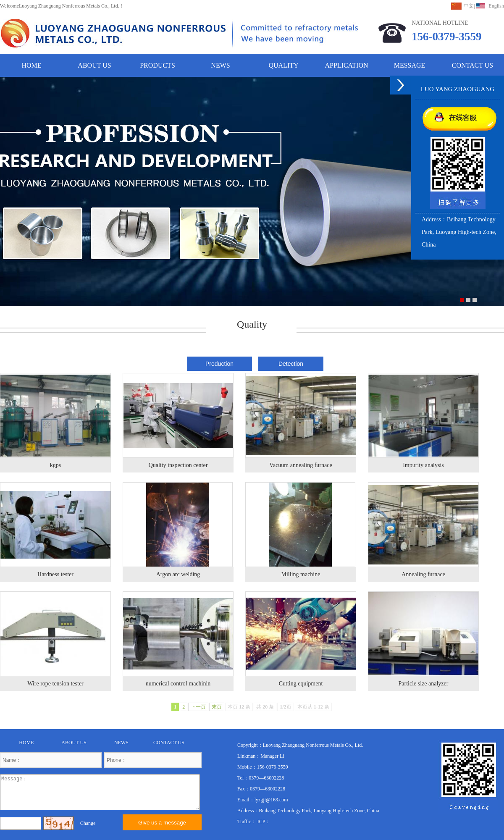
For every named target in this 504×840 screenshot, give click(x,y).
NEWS (220, 65)
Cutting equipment (301, 684)
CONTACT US (472, 65)
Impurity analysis (423, 465)
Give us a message (162, 823)
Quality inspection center (178, 465)
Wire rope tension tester (55, 684)
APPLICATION (346, 65)
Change (88, 823)
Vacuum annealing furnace (301, 465)
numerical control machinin (178, 684)
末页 (217, 707)
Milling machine (301, 574)
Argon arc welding (178, 574)
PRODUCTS (157, 65)
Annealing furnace (423, 574)
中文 (469, 6)
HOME (31, 65)
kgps (55, 465)
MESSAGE (410, 65)
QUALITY (283, 65)
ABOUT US (94, 65)
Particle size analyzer (424, 684)
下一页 (198, 707)
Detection (291, 364)
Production (219, 364)
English (496, 6)
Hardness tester (55, 574)
